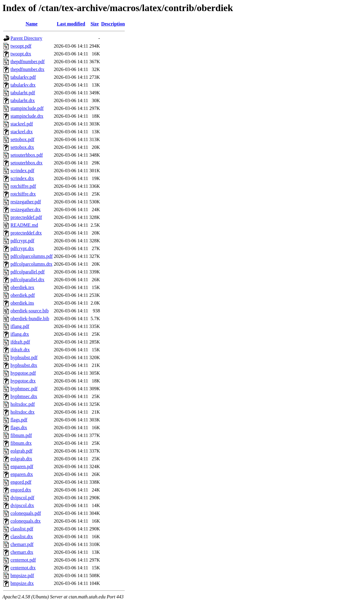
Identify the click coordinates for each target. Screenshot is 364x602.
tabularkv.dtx (23, 85)
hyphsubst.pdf (24, 357)
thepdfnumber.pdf (28, 62)
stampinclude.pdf (27, 108)
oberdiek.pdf (23, 295)
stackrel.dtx (22, 132)
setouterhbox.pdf (27, 155)
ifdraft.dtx (20, 350)
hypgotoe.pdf (23, 373)
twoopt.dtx (21, 54)
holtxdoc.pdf (23, 404)
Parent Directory (26, 38)
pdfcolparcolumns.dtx (31, 264)
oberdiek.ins (22, 303)
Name (31, 24)
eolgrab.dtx (21, 459)
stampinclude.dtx (27, 116)
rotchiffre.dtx (23, 194)
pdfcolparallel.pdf (28, 272)
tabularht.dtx (23, 100)
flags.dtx (19, 428)
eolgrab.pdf (21, 451)
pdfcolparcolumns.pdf (32, 256)
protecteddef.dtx (26, 233)
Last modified (71, 24)
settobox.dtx (22, 147)
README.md (24, 225)
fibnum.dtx (21, 443)
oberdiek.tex (22, 287)
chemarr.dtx (22, 552)
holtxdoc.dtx (22, 412)
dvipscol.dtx (22, 505)
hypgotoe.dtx (23, 381)
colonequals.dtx (26, 521)
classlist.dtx (22, 537)
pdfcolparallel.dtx (27, 280)
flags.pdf (19, 420)
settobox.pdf (22, 139)
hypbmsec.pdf (24, 389)
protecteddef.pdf (26, 217)
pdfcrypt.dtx (22, 248)
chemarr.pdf (22, 544)
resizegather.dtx (26, 210)
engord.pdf (21, 482)
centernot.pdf (23, 560)
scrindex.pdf (22, 171)
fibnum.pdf (21, 435)
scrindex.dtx (22, 178)
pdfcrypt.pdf (22, 241)
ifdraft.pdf (20, 342)
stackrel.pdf (22, 124)
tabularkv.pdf (23, 77)
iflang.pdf (20, 326)
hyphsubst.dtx (24, 365)
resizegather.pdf (26, 202)
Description (113, 24)
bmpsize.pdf (22, 575)
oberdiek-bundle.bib (30, 319)
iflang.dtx (20, 334)
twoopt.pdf (21, 46)
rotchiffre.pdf (23, 186)
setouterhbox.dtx (26, 163)
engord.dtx (21, 490)
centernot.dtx (23, 568)
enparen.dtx (22, 474)
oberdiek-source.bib (30, 311)
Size (95, 24)
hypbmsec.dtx (24, 396)
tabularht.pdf (23, 93)
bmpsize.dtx (22, 583)
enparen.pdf (22, 466)
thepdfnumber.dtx (27, 69)
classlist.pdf (22, 529)
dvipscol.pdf (22, 498)
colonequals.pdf (26, 513)
